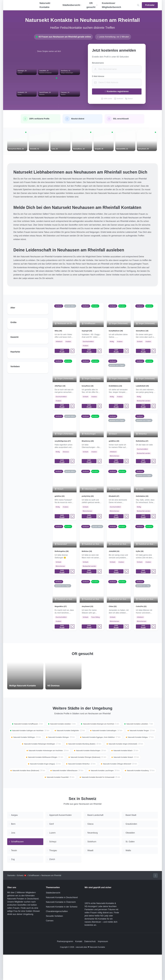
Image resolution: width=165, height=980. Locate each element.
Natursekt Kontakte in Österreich (61, 927)
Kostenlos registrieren (117, 91)
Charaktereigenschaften (57, 937)
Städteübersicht (53, 918)
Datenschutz (90, 967)
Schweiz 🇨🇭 (22, 901)
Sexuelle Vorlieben (54, 941)
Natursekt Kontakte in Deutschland (62, 923)
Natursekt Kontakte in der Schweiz (62, 932)
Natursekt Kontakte (45, 5)
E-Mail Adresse (98, 76)
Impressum (103, 967)
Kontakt (79, 967)
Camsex (50, 946)
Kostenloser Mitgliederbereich (111, 5)
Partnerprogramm (65, 967)
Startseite (11, 901)
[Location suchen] (138, 5)
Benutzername (98, 63)
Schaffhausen (34, 901)
